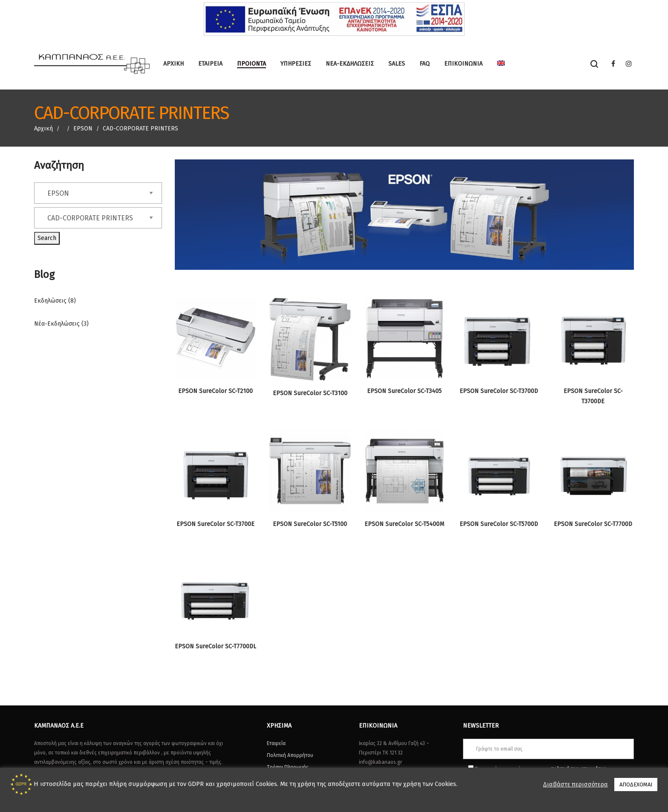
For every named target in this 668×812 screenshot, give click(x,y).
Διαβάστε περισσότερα (575, 784)
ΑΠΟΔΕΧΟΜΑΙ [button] (636, 785)
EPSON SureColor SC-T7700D (593, 524)
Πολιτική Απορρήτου (290, 755)
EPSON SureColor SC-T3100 (310, 393)
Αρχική (43, 129)
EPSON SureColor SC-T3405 (404, 391)
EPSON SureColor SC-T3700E (215, 524)
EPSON (83, 129)
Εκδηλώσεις (50, 301)
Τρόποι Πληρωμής (288, 767)
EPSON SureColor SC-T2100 (215, 391)
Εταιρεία (276, 743)
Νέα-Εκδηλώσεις (57, 324)
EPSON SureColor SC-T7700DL (215, 646)
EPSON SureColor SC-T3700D (499, 391)
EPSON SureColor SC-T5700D (499, 524)
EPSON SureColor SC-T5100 (310, 524)
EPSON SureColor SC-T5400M (404, 524)
